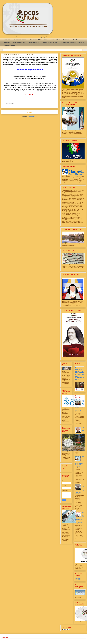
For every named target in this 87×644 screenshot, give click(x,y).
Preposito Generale (34, 43)
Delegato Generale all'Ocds (50, 43)
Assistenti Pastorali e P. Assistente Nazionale (72, 43)
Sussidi (75, 40)
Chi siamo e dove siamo (20, 40)
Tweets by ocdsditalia (78, 579)
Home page (7, 40)
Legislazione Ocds (55, 40)
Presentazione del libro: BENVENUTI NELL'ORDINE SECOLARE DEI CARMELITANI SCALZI (80, 374)
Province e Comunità (10, 45)
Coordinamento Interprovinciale (38, 40)
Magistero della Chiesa (19, 43)
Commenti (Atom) (32, 117)
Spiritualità (7, 43)
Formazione (66, 40)
